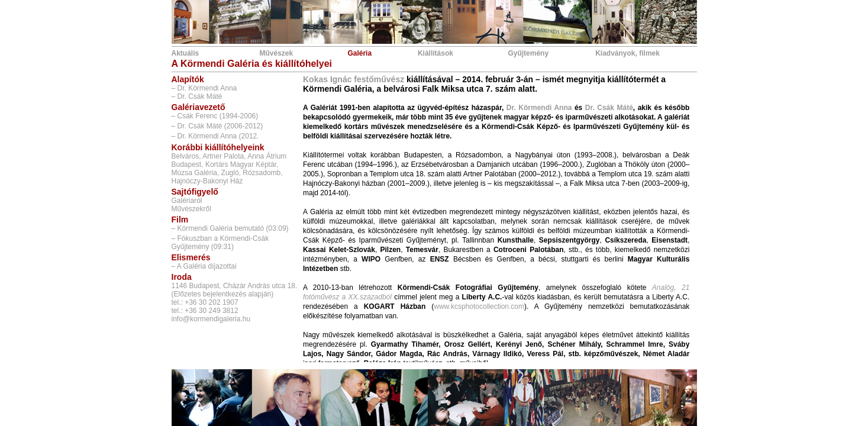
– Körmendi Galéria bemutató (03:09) (230, 228)
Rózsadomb (262, 173)
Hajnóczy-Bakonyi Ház (207, 181)
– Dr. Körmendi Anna (204, 88)
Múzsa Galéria (194, 173)
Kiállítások (435, 53)
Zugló (230, 173)
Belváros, (186, 156)
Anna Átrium (267, 156)
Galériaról (187, 201)
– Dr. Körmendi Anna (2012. (215, 136)
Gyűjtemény (528, 53)
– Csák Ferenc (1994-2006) (215, 116)
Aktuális (185, 53)
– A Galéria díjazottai (204, 266)
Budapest (187, 164)
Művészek (276, 53)
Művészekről (191, 209)
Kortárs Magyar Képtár (241, 164)
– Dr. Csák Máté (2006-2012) (217, 126)
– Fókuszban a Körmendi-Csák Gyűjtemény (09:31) (220, 243)
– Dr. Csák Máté (197, 96)
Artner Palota (223, 156)
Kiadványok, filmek (627, 53)
